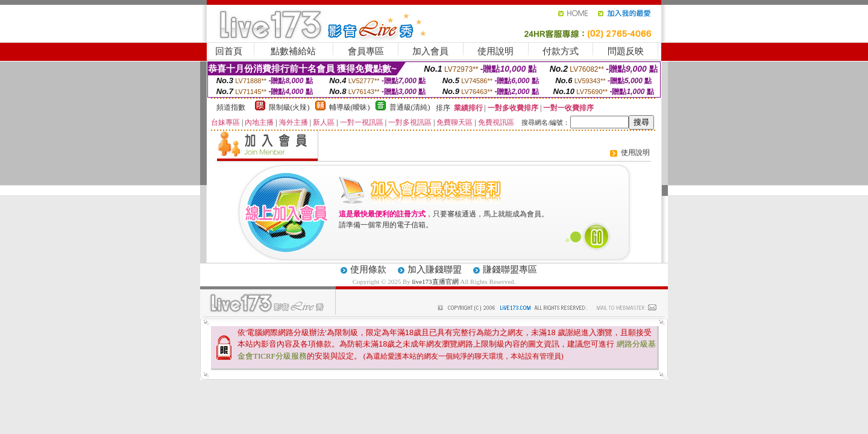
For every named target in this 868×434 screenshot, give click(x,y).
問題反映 (626, 51)
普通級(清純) (410, 107)
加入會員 (430, 51)
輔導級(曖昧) (350, 107)
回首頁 (229, 51)
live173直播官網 (436, 281)
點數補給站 (293, 51)
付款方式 (561, 51)
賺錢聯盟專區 (510, 269)
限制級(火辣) (289, 107)
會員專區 (366, 51)
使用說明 (495, 51)
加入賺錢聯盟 (435, 269)
